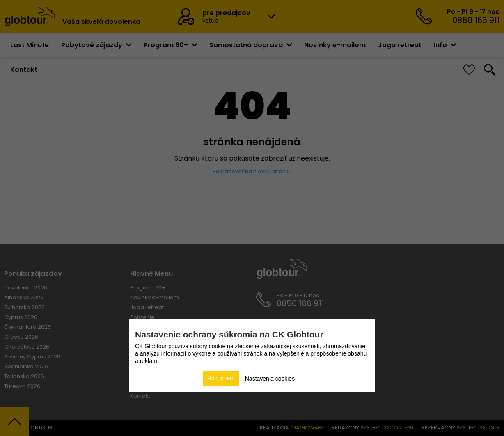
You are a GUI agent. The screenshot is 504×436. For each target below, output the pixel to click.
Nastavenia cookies (270, 379)
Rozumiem (221, 378)
